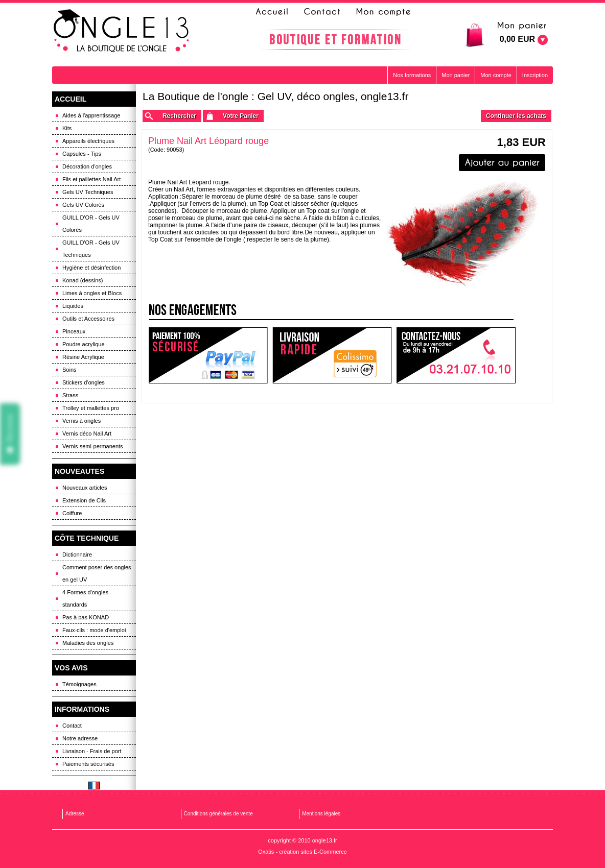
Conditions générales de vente (218, 814)
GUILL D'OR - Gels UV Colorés (91, 224)
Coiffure (72, 513)
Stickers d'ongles (84, 382)
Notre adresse (80, 738)
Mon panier (456, 75)
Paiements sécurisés (88, 764)
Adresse (75, 814)
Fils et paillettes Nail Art (91, 179)
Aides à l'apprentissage (91, 115)
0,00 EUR (517, 39)
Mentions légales (321, 814)
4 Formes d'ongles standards (85, 598)
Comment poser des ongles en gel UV (97, 573)
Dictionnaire (77, 554)
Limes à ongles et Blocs (92, 293)
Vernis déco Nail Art (87, 433)
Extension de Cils (84, 500)
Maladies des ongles (88, 643)
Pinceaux (74, 331)
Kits (67, 128)
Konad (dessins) (83, 280)
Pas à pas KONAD (86, 617)
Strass (70, 395)
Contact (72, 726)
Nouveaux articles (85, 488)
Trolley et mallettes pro (91, 408)
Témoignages (79, 684)
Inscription (535, 75)
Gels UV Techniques (88, 192)
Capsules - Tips (82, 154)
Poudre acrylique (84, 344)
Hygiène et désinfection (91, 268)
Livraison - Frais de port (92, 751)
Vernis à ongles (82, 421)
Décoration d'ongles (87, 166)
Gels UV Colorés (83, 205)
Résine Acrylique (83, 357)
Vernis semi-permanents (93, 446)
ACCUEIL (71, 99)
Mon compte (496, 75)
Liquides (73, 306)
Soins (69, 370)
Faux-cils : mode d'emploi (94, 630)
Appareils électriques (88, 141)
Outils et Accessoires (88, 319)
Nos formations (412, 75)
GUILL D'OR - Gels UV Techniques (91, 249)
